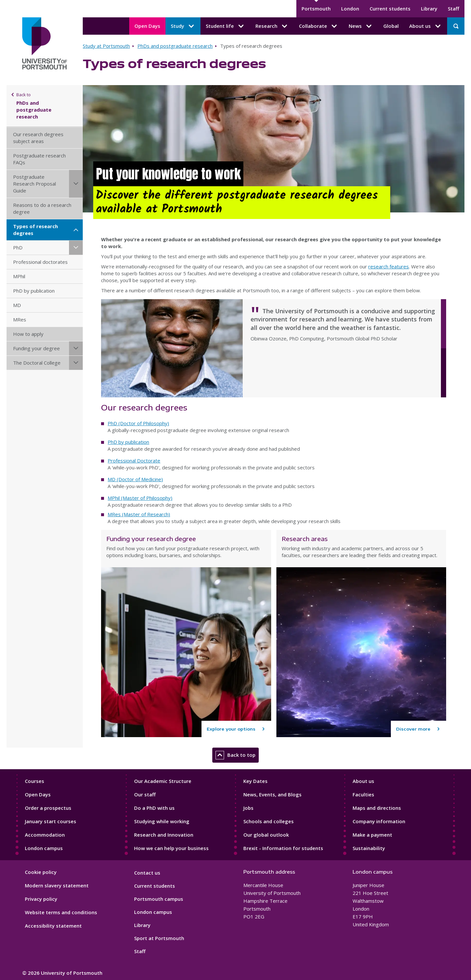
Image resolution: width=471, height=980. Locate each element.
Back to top (235, 755)
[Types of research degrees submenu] (76, 230)
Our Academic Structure (163, 781)
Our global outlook (266, 835)
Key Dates (255, 781)
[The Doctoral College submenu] (76, 363)
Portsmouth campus (159, 899)
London (350, 9)
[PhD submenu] (76, 248)
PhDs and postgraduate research (175, 46)
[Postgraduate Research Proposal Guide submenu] (76, 184)
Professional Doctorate (134, 461)
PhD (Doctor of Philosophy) (138, 423)
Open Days (147, 26)
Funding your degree (36, 348)
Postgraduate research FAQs (39, 159)
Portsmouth (316, 9)
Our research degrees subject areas (38, 138)
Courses (35, 781)
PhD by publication (34, 291)
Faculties (363, 794)
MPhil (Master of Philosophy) (140, 498)
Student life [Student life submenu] (225, 26)
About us (363, 781)
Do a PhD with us (154, 808)
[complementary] (400, 931)
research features (389, 266)
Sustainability (369, 848)
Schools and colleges (269, 821)
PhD (18, 247)
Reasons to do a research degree (42, 208)
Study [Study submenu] (183, 26)
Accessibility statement (53, 926)
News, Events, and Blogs (272, 794)
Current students (390, 9)
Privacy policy (41, 899)
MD (17, 305)
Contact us (147, 873)
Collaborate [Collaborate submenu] (319, 26)
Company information (379, 821)
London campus (44, 848)
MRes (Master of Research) (139, 514)
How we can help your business (171, 848)
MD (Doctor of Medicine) (135, 479)
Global (391, 26)
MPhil (19, 276)
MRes (20, 319)
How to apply (28, 334)
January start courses (51, 821)
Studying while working (162, 821)
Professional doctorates (40, 262)
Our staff (145, 794)
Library (429, 9)
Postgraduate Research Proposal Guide (35, 184)
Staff (454, 9)
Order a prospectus (48, 808)
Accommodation (45, 835)
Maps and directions (377, 808)
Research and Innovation (164, 835)
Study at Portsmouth (106, 46)
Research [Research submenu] (272, 26)
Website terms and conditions (61, 912)
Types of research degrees (35, 230)
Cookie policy (41, 872)
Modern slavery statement (57, 885)
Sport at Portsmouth (159, 938)
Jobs (248, 808)
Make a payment (372, 835)
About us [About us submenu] (426, 26)
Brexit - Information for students (283, 848)
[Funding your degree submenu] (76, 348)
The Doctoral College (37, 363)
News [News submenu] (361, 26)
